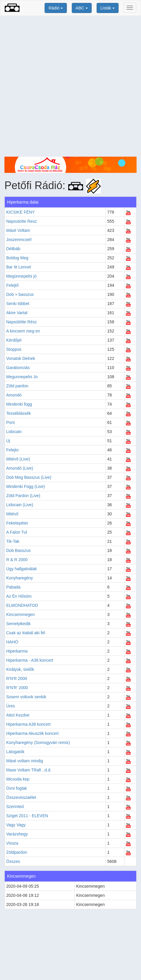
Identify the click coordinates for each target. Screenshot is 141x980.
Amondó (14, 395)
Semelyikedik (18, 624)
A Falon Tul (17, 532)
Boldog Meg (17, 258)
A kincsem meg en (23, 331)
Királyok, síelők (20, 669)
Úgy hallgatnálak (22, 569)
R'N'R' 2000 (17, 688)
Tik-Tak (13, 541)
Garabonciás (18, 368)
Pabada (13, 587)
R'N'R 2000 (17, 679)
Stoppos (14, 349)
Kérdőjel (14, 340)
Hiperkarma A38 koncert (28, 724)
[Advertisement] (70, 86)
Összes (13, 861)
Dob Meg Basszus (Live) (29, 477)
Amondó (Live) (20, 468)
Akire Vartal (17, 313)
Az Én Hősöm (19, 596)
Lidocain (14, 432)
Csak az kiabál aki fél (26, 633)
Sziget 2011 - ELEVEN (27, 816)
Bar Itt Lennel (18, 267)
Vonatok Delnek (21, 358)
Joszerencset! (19, 240)
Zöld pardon (17, 386)
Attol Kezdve (18, 715)
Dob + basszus (20, 294)
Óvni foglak (17, 788)
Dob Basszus (18, 550)
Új (8, 441)
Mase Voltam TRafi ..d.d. (29, 770)
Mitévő (12, 514)
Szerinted (15, 807)
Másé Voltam (18, 230)
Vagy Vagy (16, 825)
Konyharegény (20, 578)
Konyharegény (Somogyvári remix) (38, 743)
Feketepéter (17, 523)
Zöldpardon (17, 852)
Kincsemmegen (21, 614)
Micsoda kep (18, 779)
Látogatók (15, 752)
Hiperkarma (17, 651)
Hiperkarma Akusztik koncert (32, 733)
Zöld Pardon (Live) (23, 496)
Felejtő (12, 285)
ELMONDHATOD (22, 605)
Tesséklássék (18, 413)
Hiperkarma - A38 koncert (30, 660)
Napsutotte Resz (22, 221)
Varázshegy (17, 834)
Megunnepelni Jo (22, 377)
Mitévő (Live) (18, 459)
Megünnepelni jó (21, 276)
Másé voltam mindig (25, 761)
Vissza (12, 843)
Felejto (12, 450)
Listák (108, 8)
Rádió (56, 8)
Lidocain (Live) (20, 505)
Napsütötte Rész (22, 322)
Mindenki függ (19, 404)
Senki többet (18, 304)
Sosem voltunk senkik (26, 697)
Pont (10, 422)
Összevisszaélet (21, 797)
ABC (82, 8)
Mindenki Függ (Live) (26, 486)
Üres (11, 706)
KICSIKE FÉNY (20, 212)
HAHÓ (12, 642)
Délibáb (13, 249)
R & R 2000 (17, 560)
